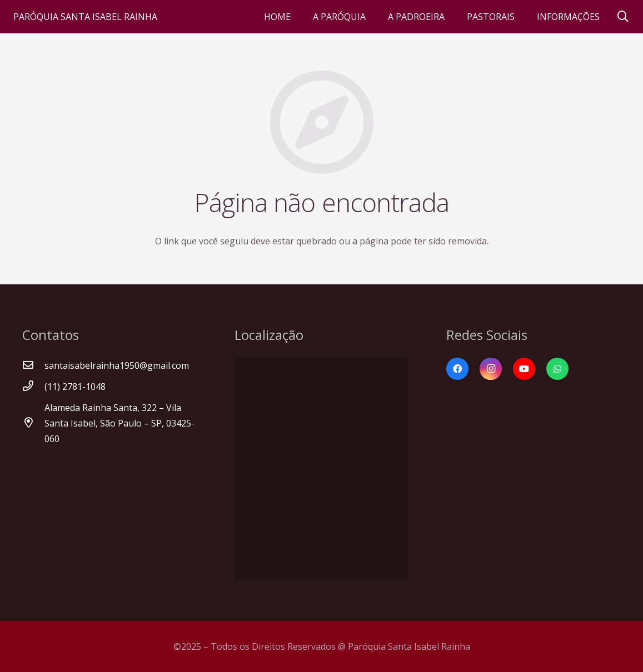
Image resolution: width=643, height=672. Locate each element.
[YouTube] (524, 369)
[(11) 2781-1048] (33, 387)
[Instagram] (491, 369)
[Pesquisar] (623, 17)
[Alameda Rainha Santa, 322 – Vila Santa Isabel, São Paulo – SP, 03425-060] (33, 423)
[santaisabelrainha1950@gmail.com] (33, 365)
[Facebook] (457, 369)
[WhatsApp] (557, 369)
